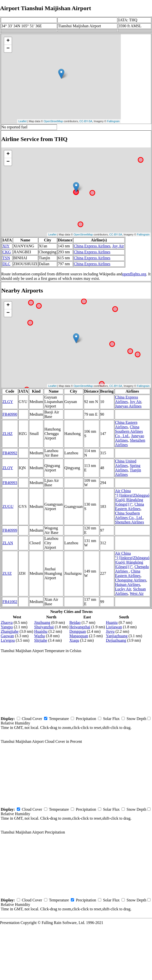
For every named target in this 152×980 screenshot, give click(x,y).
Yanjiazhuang (117, 636)
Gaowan (7, 636)
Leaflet (22, 121)
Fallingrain (113, 121)
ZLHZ (8, 434)
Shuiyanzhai (44, 627)
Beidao (75, 622)
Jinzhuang (42, 622)
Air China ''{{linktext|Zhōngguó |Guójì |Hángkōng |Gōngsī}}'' (132, 498)
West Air (137, 593)
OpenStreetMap (53, 121)
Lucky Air (123, 589)
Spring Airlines (128, 468)
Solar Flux (111, 719)
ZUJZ (7, 573)
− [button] (8, 49)
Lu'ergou (8, 640)
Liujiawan (114, 627)
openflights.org (134, 274)
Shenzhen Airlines (130, 522)
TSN (6, 258)
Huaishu (41, 631)
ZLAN (8, 543)
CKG (7, 252)
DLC (6, 264)
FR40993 (10, 483)
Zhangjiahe (10, 631)
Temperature (59, 719)
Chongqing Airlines (131, 580)
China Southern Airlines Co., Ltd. (129, 431)
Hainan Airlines (128, 585)
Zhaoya (7, 622)
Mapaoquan (79, 636)
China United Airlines (126, 463)
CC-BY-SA (86, 121)
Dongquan (78, 631)
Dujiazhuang (116, 640)
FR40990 (10, 414)
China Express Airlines (92, 246)
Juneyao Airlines (128, 406)
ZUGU (8, 506)
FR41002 (10, 602)
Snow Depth (136, 719)
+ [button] (8, 41)
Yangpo (7, 627)
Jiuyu (110, 631)
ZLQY (8, 468)
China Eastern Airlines (126, 425)
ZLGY (8, 402)
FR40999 (10, 530)
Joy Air (118, 246)
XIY (6, 246)
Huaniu (112, 622)
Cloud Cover (32, 719)
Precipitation (86, 719)
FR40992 (10, 453)
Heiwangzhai (80, 627)
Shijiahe (41, 640)
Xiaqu (74, 640)
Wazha (39, 636)
